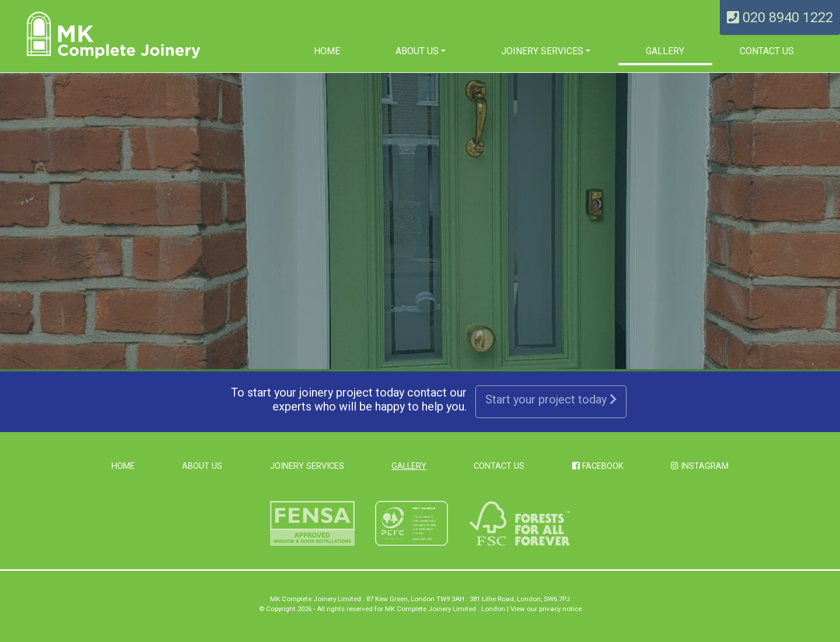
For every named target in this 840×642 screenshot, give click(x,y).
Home (327, 51)
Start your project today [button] (551, 399)
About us (417, 51)
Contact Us (767, 51)
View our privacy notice (546, 609)
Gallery (665, 51)
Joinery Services (542, 51)
